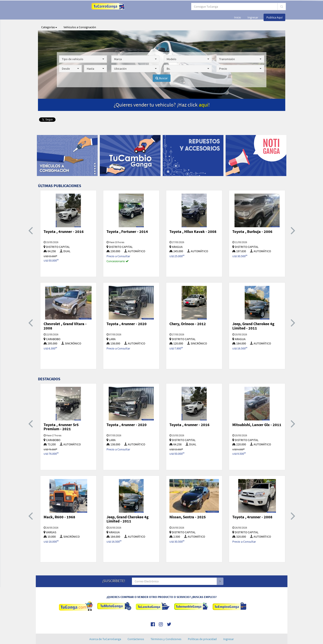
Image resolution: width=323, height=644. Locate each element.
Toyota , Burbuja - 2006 (252, 221)
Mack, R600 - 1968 (59, 506)
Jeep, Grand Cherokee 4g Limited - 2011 (253, 315)
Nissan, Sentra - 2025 (188, 506)
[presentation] (30, 219)
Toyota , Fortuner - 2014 (127, 221)
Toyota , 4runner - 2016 (64, 221)
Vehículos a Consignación (80, 16)
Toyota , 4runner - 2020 (127, 313)
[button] (83, 48)
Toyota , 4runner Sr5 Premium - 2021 (61, 416)
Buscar (162, 67)
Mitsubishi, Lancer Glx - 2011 (257, 414)
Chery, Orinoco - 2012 (188, 313)
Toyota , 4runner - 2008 (252, 506)
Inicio (238, 7)
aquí (203, 94)
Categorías (49, 16)
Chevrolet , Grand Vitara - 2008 (65, 315)
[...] (144, 7)
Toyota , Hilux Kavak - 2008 (193, 221)
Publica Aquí (274, 7)
